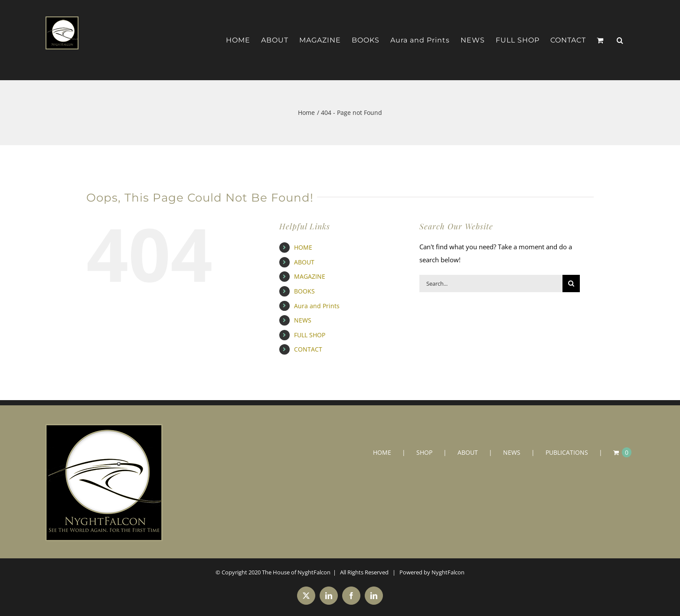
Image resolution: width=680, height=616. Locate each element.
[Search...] (491, 284)
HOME (303, 247)
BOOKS (304, 291)
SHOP (424, 452)
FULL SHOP (310, 335)
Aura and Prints (317, 306)
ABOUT (304, 262)
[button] (620, 40)
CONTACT (308, 349)
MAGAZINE (310, 276)
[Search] (571, 284)
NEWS (303, 320)
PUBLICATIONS (567, 452)
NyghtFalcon (448, 572)
